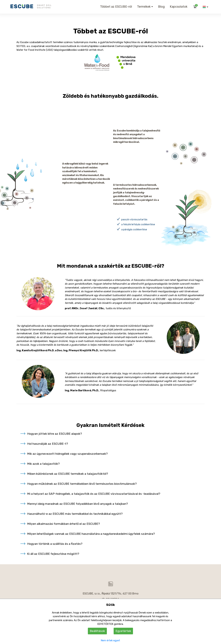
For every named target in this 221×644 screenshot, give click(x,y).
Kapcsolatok (179, 7)
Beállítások (97, 631)
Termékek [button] (144, 7)
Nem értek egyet (110, 640)
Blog (161, 7)
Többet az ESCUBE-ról (116, 7)
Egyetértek (123, 631)
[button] (205, 7)
